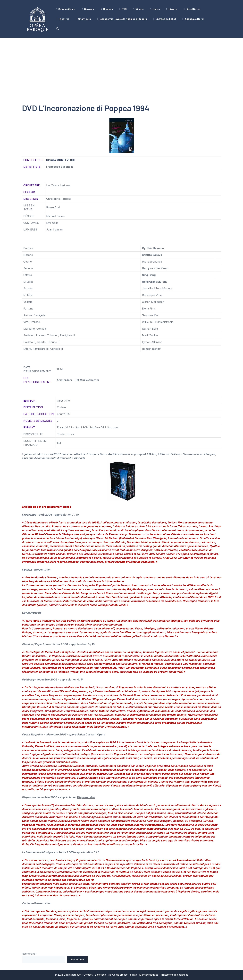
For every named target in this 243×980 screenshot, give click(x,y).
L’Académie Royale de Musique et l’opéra (122, 19)
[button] (58, 29)
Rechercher (29, 954)
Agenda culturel (193, 19)
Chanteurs (83, 19)
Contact (88, 975)
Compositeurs (66, 9)
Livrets (172, 9)
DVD (123, 9)
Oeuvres (88, 9)
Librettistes (192, 9)
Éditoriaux (100, 975)
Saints (133, 975)
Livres (155, 9)
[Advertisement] (122, 62)
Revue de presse (118, 975)
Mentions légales (149, 975)
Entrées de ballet (165, 19)
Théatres (63, 19)
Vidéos (138, 9)
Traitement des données (175, 975)
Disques (107, 9)
